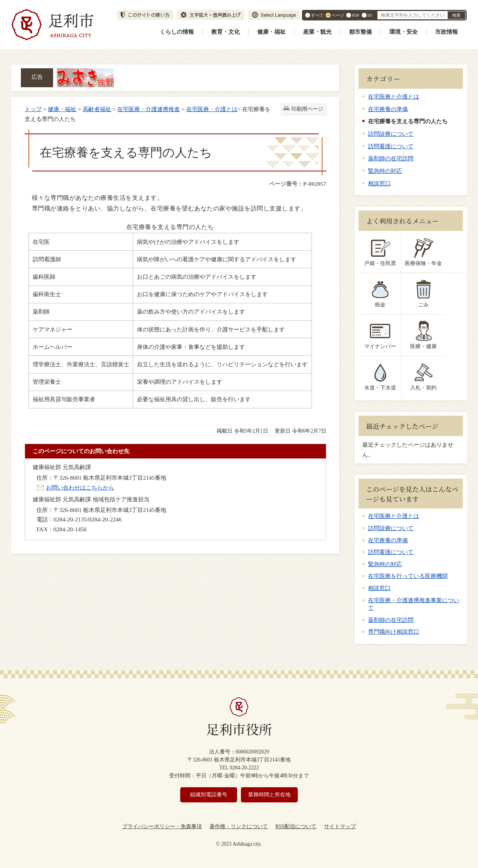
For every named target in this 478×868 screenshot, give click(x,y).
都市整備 (360, 32)
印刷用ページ (307, 109)
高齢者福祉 (97, 109)
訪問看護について (391, 146)
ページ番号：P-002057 (298, 184)
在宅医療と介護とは (394, 97)
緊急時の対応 (385, 171)
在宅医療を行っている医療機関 (408, 576)
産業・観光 (317, 32)
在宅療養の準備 (388, 109)
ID (370, 15)
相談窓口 (379, 183)
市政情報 (447, 32)
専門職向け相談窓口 (394, 632)
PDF (356, 15)
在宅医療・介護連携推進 (149, 109)
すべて (317, 15)
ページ (338, 15)
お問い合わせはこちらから (80, 487)
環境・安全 (403, 32)
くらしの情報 (177, 32)
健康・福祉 (271, 32)
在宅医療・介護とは (212, 109)
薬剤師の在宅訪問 (391, 158)
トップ (33, 109)
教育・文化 (226, 32)
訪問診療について (391, 134)
